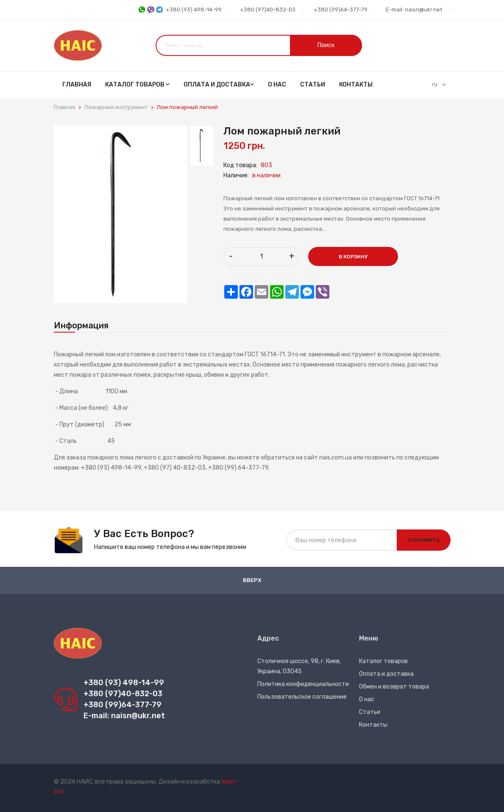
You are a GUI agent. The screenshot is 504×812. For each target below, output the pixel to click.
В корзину (353, 257)
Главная (77, 85)
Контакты (356, 85)
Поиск (326, 45)
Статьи (313, 85)
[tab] (202, 146)
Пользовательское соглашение (302, 697)
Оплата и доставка (219, 85)
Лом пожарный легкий (187, 107)
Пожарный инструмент (116, 107)
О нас (277, 85)
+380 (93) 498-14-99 (180, 10)
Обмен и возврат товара (394, 687)
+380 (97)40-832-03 (268, 10)
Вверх (252, 580)
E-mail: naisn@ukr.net (414, 10)
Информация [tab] (81, 325)
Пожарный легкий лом (85, 354)
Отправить (424, 540)
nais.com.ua (336, 458)
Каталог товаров (137, 85)
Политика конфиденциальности (303, 684)
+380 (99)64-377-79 (341, 10)
